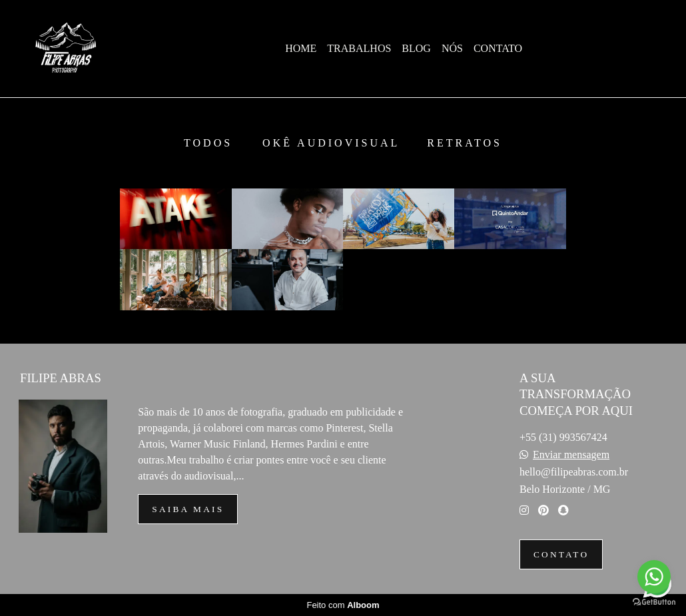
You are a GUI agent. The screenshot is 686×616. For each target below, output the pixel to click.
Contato (561, 554)
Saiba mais (188, 509)
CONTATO (498, 48)
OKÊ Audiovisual (331, 143)
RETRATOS (465, 143)
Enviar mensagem (571, 455)
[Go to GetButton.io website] (654, 602)
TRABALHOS (359, 48)
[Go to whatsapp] (654, 577)
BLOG (416, 48)
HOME (301, 48)
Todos (208, 143)
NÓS (452, 48)
